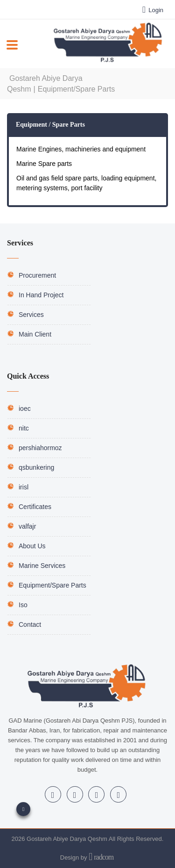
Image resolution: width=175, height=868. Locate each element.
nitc (24, 428)
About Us (32, 546)
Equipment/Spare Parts (52, 585)
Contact (30, 624)
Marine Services (42, 566)
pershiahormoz (40, 448)
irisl (24, 487)
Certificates (35, 507)
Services (31, 315)
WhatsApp (119, 795)
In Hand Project (41, 295)
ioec (25, 409)
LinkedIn (53, 795)
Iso (23, 605)
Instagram (75, 795)
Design (70, 857)
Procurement (37, 275)
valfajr (27, 526)
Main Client (35, 334)
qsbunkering (36, 467)
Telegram (97, 795)
